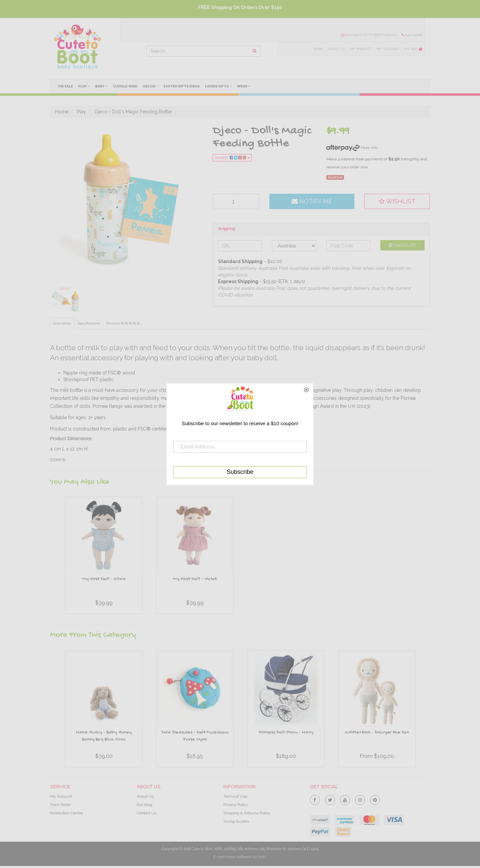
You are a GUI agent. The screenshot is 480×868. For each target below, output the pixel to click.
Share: (232, 158)
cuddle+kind (126, 86)
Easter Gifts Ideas (183, 86)
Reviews (123, 323)
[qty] (236, 201)
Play (84, 86)
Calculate (402, 245)
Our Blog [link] (144, 805)
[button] (397, 201)
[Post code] (348, 246)
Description (62, 323)
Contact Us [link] (146, 813)
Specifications (89, 323)
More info (352, 148)
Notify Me (312, 201)
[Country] (294, 246)
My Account (388, 49)
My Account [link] (61, 796)
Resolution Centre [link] (66, 813)
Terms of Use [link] (235, 796)
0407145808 (412, 35)
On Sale (65, 86)
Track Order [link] (60, 805)
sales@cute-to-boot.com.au (369, 35)
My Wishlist (360, 49)
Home (317, 49)
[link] (315, 799)
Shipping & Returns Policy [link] (247, 813)
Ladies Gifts (220, 86)
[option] (104, 557)
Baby (102, 86)
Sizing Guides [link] (236, 822)
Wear (245, 86)
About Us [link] (145, 796)
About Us (336, 49)
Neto (262, 857)
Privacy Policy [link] (236, 805)
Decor (152, 86)
